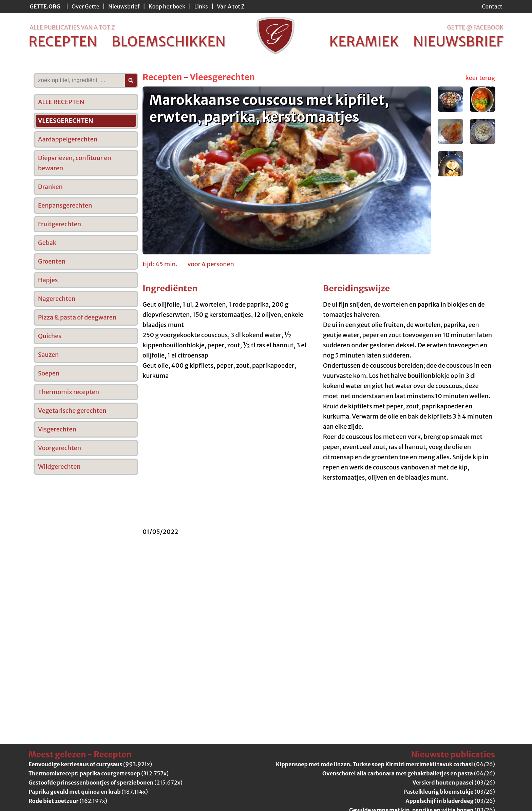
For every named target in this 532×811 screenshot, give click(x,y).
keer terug (480, 78)
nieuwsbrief (458, 42)
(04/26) (385, 764)
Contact (492, 6)
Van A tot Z (231, 6)
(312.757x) (99, 773)
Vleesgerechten (222, 77)
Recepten (162, 77)
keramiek (364, 42)
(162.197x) (68, 801)
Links (201, 6)
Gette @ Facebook (475, 27)
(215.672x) (106, 783)
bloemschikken (169, 42)
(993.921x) (90, 764)
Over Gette (85, 6)
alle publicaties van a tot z (72, 27)
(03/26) (454, 783)
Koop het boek (167, 6)
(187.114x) (88, 792)
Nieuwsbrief (124, 6)
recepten (63, 42)
